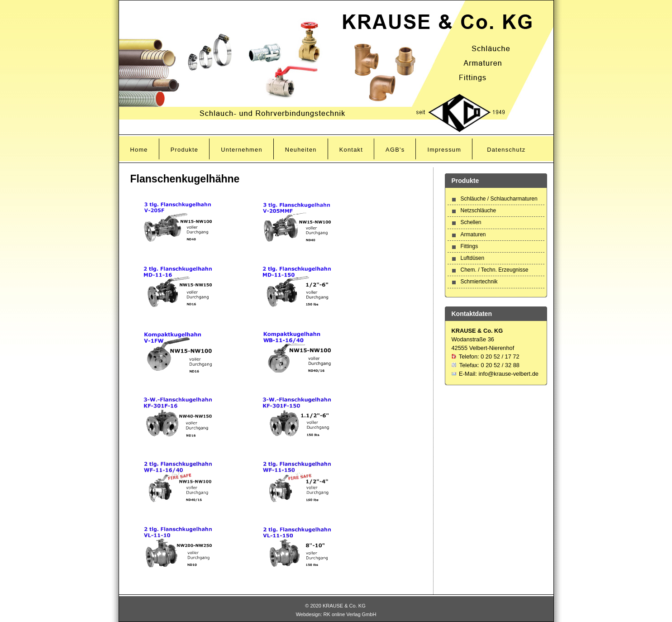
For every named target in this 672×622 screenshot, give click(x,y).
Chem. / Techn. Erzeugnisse (495, 270)
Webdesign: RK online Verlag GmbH (336, 614)
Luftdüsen (473, 258)
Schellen (471, 222)
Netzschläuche (479, 211)
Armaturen (473, 234)
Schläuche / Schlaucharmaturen (499, 199)
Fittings (469, 246)
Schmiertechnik (479, 282)
